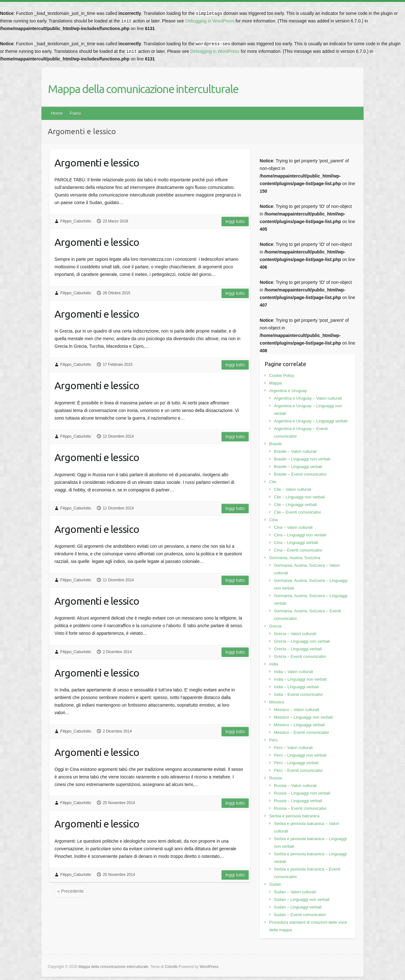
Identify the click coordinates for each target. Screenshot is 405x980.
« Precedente (70, 891)
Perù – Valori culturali (293, 748)
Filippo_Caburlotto (76, 221)
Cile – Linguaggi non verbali (299, 497)
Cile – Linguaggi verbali (295, 505)
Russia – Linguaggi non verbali (302, 793)
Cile (273, 482)
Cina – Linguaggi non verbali (300, 535)
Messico (277, 702)
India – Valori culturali (293, 672)
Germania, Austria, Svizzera (295, 558)
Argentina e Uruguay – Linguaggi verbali (311, 421)
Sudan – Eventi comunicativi (300, 915)
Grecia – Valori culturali (295, 634)
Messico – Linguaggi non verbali (303, 717)
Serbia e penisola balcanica (294, 816)
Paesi (75, 113)
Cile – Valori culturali (293, 489)
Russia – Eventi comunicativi (300, 808)
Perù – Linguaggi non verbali (300, 755)
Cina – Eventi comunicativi (298, 550)
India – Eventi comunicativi (298, 694)
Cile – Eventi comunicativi (297, 512)
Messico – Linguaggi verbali (299, 725)
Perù (274, 740)
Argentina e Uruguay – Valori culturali (308, 398)
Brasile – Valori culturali (295, 451)
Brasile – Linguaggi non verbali (302, 459)
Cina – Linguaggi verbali (296, 543)
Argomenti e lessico (97, 163)
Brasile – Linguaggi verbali (298, 467)
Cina (274, 520)
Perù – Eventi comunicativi (298, 770)
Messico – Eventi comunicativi (301, 732)
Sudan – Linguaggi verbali (298, 907)
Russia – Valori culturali (295, 786)
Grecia (275, 626)
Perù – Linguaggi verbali (296, 763)
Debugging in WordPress (210, 21)
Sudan (275, 884)
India (274, 664)
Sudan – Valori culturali (295, 892)
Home (57, 113)
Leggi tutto (235, 222)
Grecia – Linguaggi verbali (298, 649)
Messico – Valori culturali (297, 710)
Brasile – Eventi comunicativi (300, 474)
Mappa (276, 383)
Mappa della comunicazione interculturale (143, 89)
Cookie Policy (282, 375)
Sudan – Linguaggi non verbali (302, 899)
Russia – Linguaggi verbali (298, 801)
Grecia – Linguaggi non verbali (302, 641)
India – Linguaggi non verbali (300, 679)
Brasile (276, 444)
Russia (276, 778)
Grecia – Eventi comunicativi (300, 656)
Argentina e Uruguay (288, 391)
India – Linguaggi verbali (296, 687)
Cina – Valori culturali (293, 527)
